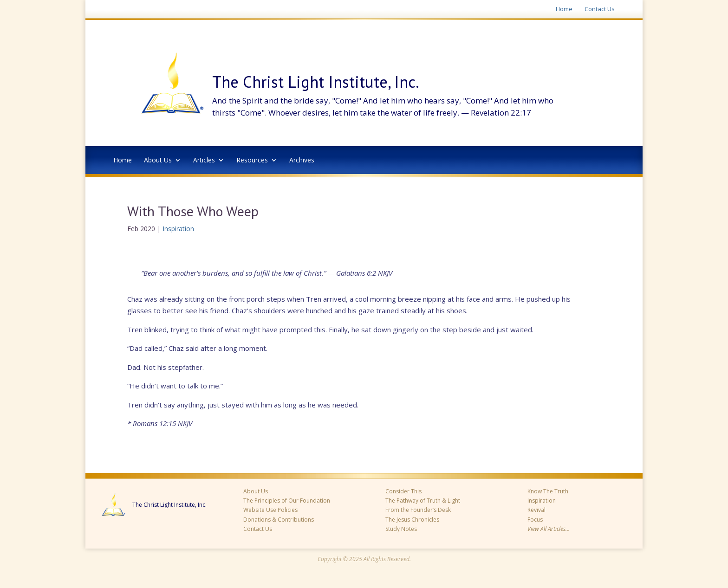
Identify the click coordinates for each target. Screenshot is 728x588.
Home (564, 9)
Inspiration (178, 229)
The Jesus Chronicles (412, 520)
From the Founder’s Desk (418, 510)
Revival (536, 510)
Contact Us (600, 9)
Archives (302, 161)
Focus (535, 520)
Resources (252, 161)
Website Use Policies (270, 510)
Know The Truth (548, 491)
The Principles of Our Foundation (287, 501)
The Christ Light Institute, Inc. (169, 505)
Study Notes (401, 529)
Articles (204, 161)
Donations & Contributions (279, 520)
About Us (158, 161)
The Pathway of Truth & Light (423, 501)
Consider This (403, 491)
